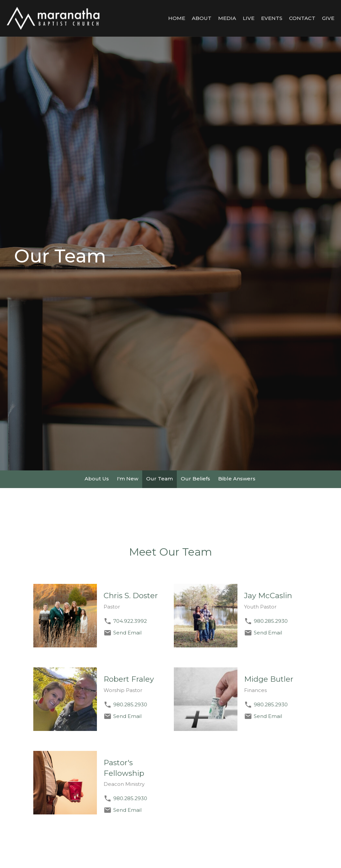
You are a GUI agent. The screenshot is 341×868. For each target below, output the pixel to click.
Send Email (127, 633)
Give (328, 18)
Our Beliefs (195, 479)
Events (272, 18)
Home (177, 18)
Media (227, 18)
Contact (302, 18)
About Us (97, 479)
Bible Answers (237, 479)
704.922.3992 (130, 621)
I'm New (128, 479)
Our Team (160, 479)
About (202, 18)
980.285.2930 (271, 621)
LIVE (249, 18)
